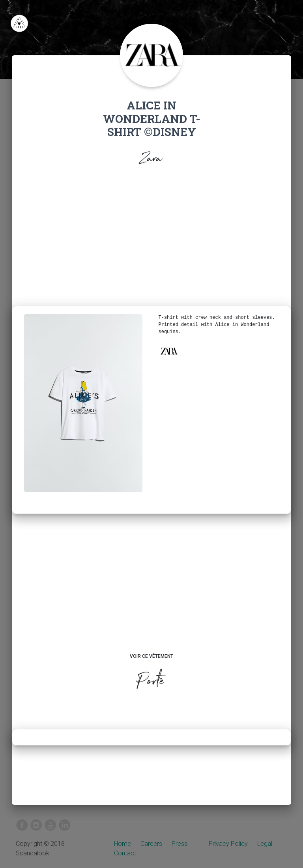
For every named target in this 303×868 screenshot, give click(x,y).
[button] (169, 351)
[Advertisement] (151, 238)
